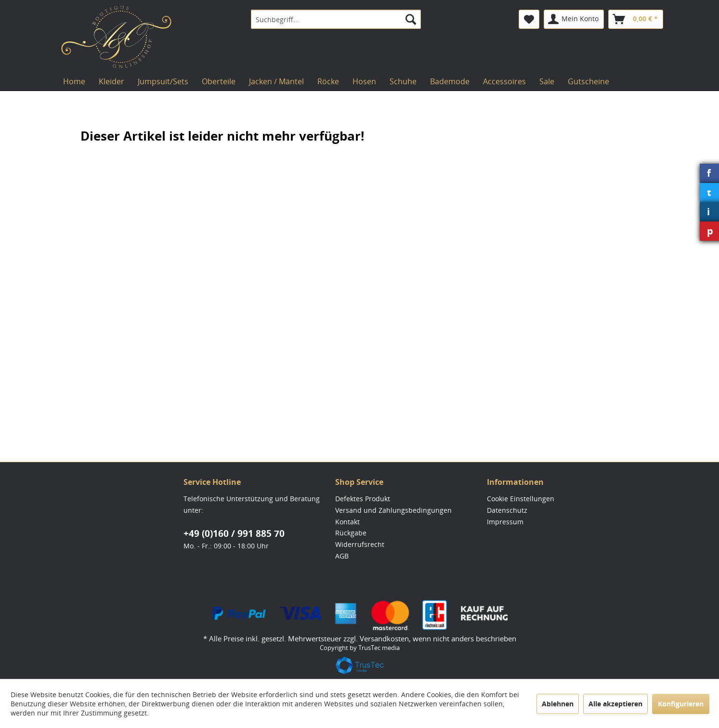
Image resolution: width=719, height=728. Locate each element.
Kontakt (347, 522)
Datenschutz (507, 510)
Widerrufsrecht (360, 544)
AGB (342, 556)
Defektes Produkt (363, 499)
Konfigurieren (681, 704)
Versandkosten (384, 638)
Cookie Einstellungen (521, 499)
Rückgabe (351, 533)
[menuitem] (336, 19)
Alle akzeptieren (615, 704)
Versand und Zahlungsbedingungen (393, 510)
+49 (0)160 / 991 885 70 (234, 533)
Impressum (505, 522)
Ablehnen (558, 704)
